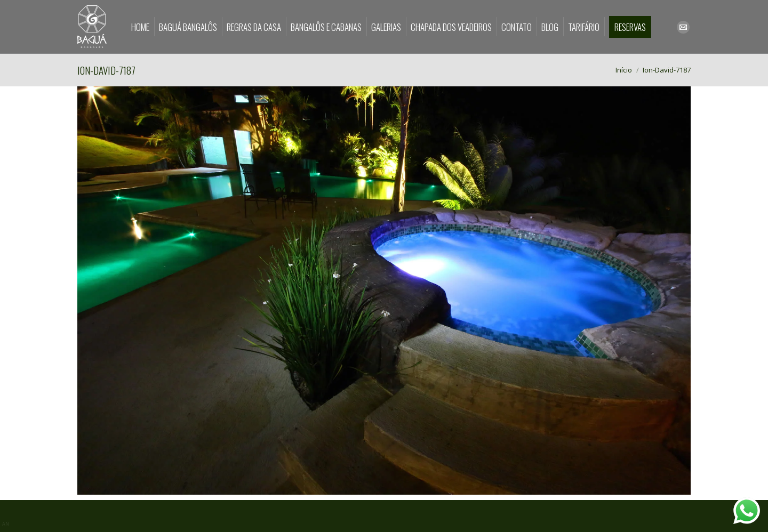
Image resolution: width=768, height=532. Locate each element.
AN (6, 524)
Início (624, 70)
